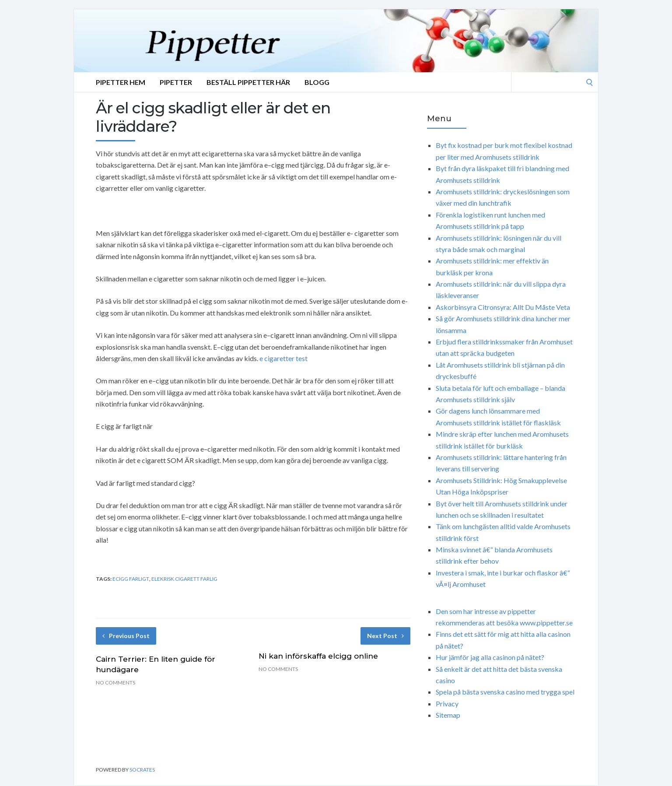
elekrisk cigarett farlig (184, 579)
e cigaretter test (283, 358)
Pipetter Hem (121, 82)
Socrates (142, 770)
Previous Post (126, 636)
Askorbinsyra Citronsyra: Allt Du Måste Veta (503, 307)
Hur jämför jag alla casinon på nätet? (490, 657)
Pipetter (176, 82)
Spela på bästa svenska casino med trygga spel (505, 692)
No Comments (115, 682)
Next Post (385, 636)
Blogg (317, 82)
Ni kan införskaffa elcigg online (318, 656)
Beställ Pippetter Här (248, 82)
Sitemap (448, 715)
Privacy (447, 704)
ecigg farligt (131, 579)
